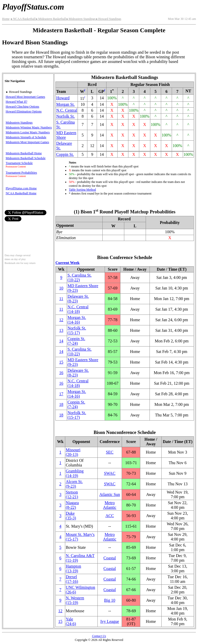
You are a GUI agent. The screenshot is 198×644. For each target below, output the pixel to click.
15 (61, 362)
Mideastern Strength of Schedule (26, 137)
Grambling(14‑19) (75, 473)
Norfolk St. (65, 116)
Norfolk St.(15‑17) (77, 330)
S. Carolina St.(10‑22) (80, 277)
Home (6, 19)
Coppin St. (65, 154)
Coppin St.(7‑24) (76, 341)
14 (61, 341)
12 (61, 320)
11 (61, 299)
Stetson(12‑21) (72, 494)
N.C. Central (67, 110)
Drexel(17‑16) (72, 579)
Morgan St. (65, 104)
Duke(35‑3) (71, 516)
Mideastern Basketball (51, 19)
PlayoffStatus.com (33, 7)
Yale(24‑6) (71, 621)
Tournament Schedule (19, 163)
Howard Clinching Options (22, 107)
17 (61, 394)
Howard (63, 98)
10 (61, 288)
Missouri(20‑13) (73, 452)
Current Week (68, 263)
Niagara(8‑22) (72, 505)
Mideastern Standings (81, 19)
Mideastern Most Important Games (27, 142)
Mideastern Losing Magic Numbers (28, 132)
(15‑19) (75, 600)
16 (61, 373)
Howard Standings (108, 19)
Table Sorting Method (82, 190)
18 (61, 404)
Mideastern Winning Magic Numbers (29, 127)
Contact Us (99, 636)
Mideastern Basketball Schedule (26, 158)
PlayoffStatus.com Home (21, 188)
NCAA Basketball (23, 19)
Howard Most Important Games (25, 97)
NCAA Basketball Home (21, 193)
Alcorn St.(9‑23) (74, 484)
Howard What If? (16, 102)
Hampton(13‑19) (73, 569)
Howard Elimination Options (24, 111)
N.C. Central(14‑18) (78, 309)
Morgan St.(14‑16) (77, 320)
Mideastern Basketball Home (24, 153)
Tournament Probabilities (21, 173)
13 (61, 330)
